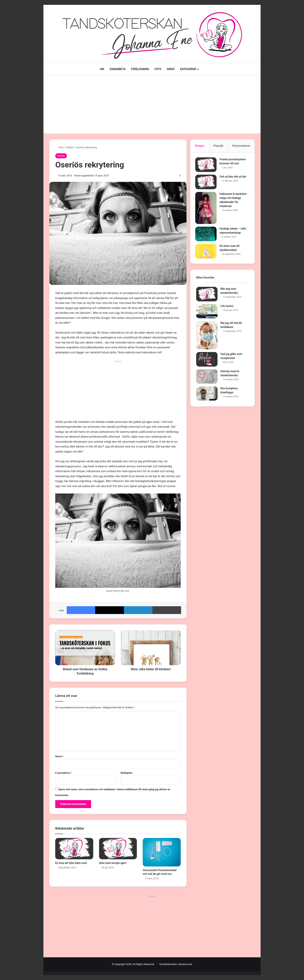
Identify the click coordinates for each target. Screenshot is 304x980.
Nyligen (199, 146)
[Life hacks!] (207, 313)
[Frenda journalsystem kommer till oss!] (207, 166)
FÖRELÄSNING (140, 69)
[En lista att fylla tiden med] (74, 849)
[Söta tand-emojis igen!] (118, 849)
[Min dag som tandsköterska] (207, 296)
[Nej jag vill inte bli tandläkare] (207, 337)
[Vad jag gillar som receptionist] (207, 361)
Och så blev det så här (234, 178)
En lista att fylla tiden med (71, 863)
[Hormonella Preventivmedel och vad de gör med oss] (162, 852)
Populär (218, 146)
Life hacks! (227, 308)
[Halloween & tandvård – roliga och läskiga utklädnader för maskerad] (207, 209)
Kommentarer (241, 146)
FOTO (158, 69)
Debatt (70, 147)
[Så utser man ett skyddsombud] (207, 252)
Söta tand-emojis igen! (113, 863)
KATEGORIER (188, 69)
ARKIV (171, 69)
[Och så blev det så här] (207, 183)
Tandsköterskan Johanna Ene (176, 964)
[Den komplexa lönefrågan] (207, 395)
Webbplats (126, 773)
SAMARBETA (118, 69)
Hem (60, 147)
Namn (60, 756)
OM (102, 69)
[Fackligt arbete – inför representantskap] (207, 235)
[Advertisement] (152, 104)
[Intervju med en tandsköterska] (207, 378)
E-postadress (64, 773)
